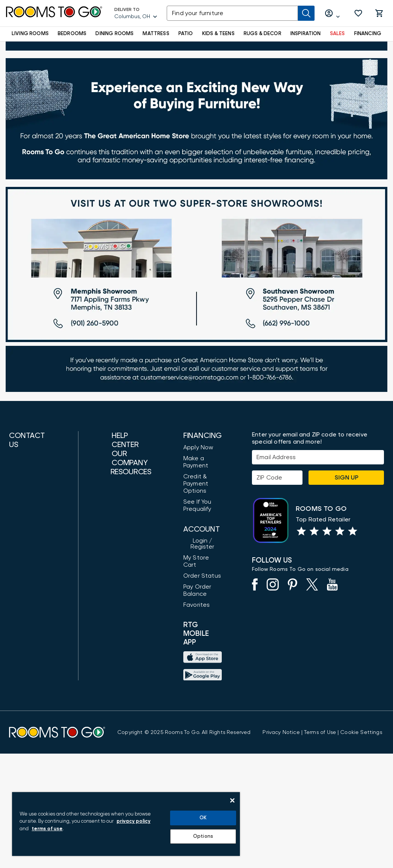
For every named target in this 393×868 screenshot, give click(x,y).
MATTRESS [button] (156, 34)
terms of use (47, 829)
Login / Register (198, 583)
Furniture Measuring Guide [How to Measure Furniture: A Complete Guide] (111, 708)
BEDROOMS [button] (72, 34)
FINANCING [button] (368, 34)
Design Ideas (114, 689)
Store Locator (116, 581)
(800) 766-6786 (29, 530)
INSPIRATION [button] (306, 34)
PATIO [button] (186, 34)
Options (203, 836)
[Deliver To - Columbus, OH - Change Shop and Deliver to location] (136, 13)
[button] (358, 13)
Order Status (194, 604)
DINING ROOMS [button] (114, 34)
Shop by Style (116, 678)
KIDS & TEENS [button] (218, 34)
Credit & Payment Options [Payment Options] (188, 525)
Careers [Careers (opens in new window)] (107, 646)
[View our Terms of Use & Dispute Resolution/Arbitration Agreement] (320, 846)
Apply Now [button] (190, 489)
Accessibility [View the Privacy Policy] (113, 518)
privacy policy (134, 821)
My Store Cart (196, 594)
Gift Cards (111, 726)
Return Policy (114, 755)
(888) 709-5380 (30, 507)
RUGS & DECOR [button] (263, 34)
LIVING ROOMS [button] (30, 34)
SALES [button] (338, 34)
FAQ (102, 529)
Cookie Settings (361, 846)
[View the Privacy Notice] (281, 846)
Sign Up (346, 519)
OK (203, 818)
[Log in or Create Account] (333, 13)
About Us (109, 570)
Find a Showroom (34, 651)
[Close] (232, 800)
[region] (126, 824)
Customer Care (118, 489)
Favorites (189, 634)
